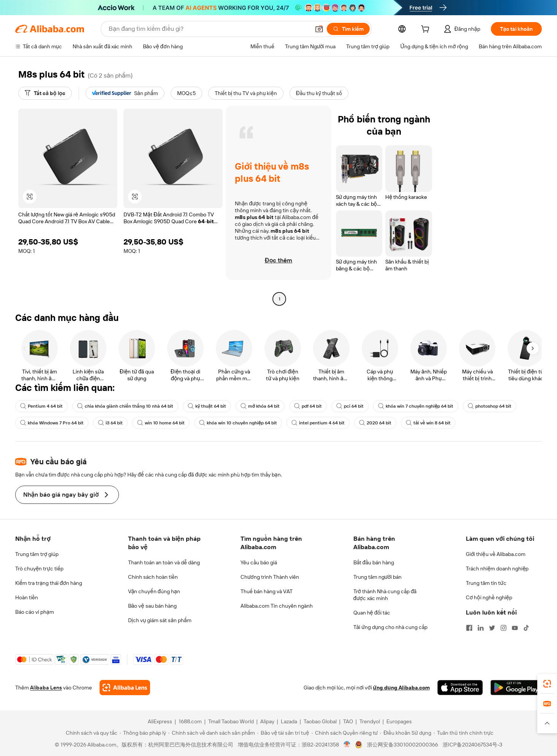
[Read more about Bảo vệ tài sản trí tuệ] (283, 733)
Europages (399, 721)
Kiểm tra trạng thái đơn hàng (49, 583)
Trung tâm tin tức (486, 583)
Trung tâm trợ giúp (37, 554)
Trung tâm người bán (378, 577)
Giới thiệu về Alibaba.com (496, 554)
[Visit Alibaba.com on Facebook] (469, 628)
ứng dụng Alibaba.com (401, 688)
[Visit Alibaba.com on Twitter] (492, 628)
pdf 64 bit (308, 406)
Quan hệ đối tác (372, 613)
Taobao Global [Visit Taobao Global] (320, 721)
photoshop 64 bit (490, 406)
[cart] (427, 30)
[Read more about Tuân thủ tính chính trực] (464, 733)
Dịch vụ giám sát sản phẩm (160, 620)
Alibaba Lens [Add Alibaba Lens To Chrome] (46, 688)
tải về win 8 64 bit (428, 423)
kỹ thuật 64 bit (207, 406)
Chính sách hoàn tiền (153, 577)
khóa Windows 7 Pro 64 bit (52, 423)
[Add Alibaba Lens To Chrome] (125, 688)
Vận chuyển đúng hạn (154, 591)
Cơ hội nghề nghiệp (489, 597)
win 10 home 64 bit (161, 423)
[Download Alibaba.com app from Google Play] (516, 688)
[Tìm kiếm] (348, 29)
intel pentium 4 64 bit (318, 423)
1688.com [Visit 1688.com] (190, 721)
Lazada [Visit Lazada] (289, 721)
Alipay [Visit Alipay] (267, 721)
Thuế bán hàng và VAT (267, 591)
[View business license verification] (347, 745)
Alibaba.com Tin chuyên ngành (277, 606)
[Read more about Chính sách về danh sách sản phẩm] (212, 733)
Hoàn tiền (27, 597)
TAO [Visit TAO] (348, 721)
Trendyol (370, 721)
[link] (547, 684)
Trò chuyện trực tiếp (39, 569)
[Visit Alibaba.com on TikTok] (526, 628)
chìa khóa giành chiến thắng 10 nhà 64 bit (125, 406)
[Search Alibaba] (209, 29)
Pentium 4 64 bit (41, 406)
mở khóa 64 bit (260, 406)
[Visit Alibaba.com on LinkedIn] (481, 628)
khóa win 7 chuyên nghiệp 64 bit (416, 406)
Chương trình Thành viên (270, 577)
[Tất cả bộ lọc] (45, 93)
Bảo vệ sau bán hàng (152, 606)
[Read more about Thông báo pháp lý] (143, 733)
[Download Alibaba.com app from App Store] (460, 688)
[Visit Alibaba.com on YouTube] (515, 628)
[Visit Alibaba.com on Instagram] (503, 628)
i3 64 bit (110, 423)
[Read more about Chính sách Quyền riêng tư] (345, 733)
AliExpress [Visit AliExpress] (160, 721)
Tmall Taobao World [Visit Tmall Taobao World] (231, 721)
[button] (319, 29)
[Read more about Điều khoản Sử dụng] (406, 733)
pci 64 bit (350, 406)
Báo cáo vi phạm (35, 612)
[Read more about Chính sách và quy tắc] (90, 733)
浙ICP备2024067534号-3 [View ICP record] (472, 745)
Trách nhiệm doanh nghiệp (497, 569)
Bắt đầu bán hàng (374, 562)
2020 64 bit (375, 423)
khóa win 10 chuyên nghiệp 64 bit (238, 423)
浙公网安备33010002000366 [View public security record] (403, 745)
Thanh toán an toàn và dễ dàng (164, 562)
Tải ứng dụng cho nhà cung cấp (391, 627)
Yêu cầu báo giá (259, 562)
